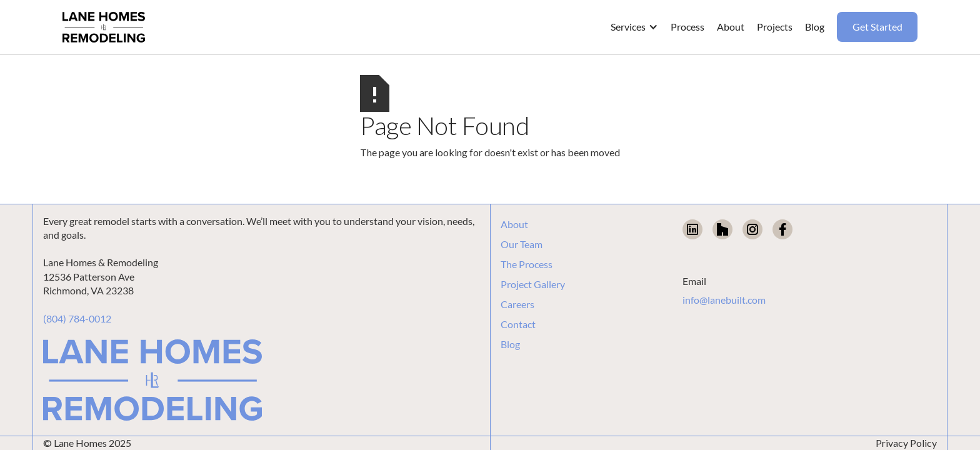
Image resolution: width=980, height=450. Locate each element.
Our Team (522, 244)
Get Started (877, 27)
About (514, 224)
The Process (527, 264)
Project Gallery (533, 284)
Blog (510, 344)
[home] (104, 27)
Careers (517, 304)
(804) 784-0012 (77, 318)
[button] (634, 27)
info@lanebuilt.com (724, 300)
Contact (518, 324)
